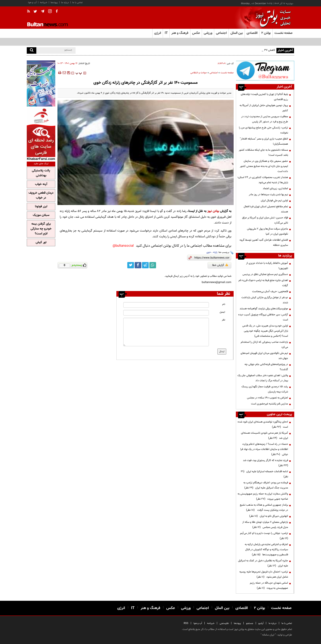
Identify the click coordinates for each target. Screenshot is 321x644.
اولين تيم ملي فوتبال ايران (274, 201)
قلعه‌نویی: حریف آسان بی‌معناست (270, 291)
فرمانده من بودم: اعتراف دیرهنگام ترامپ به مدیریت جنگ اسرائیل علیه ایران (266, 485)
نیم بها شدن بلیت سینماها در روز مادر (268, 195)
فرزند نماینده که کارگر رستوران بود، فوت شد (265, 463)
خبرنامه (44, 3)
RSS (186, 623)
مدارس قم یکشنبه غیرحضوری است (270, 404)
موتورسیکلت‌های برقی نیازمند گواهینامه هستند (264, 309)
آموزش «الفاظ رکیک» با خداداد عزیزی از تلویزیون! (267, 266)
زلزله (215, 252)
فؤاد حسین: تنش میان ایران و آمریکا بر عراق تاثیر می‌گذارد (265, 220)
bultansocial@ (123, 246)
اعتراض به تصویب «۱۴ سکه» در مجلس (267, 398)
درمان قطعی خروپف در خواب (41, 195)
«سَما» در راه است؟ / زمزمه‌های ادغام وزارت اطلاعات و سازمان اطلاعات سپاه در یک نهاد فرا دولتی (264, 449)
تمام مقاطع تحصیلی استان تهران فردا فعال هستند (266, 209)
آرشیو (261, 623)
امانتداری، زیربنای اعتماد (275, 189)
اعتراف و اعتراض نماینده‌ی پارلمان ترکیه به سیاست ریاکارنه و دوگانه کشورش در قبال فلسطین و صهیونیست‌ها (266, 550)
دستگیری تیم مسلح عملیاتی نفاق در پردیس (265, 274)
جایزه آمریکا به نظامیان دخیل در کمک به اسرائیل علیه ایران (263, 563)
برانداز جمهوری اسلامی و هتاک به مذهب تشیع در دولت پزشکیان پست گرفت (264, 508)
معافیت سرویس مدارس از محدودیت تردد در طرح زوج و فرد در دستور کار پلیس (265, 119)
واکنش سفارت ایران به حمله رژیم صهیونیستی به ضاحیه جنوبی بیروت (263, 496)
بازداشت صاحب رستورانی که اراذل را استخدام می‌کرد (264, 345)
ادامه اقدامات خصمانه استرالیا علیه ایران (264, 474)
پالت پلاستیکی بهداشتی (41, 173)
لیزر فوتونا (41, 207)
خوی (209, 252)
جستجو (250, 623)
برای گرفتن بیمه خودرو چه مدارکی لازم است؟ (41, 229)
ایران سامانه (268, 635)
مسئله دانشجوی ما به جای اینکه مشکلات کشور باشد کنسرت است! (263, 153)
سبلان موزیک (41, 215)
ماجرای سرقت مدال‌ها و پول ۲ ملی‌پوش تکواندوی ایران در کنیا (267, 231)
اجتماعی (214, 73)
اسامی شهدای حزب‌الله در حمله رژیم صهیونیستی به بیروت (269, 586)
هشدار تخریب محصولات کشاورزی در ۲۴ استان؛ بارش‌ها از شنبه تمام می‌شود (263, 180)
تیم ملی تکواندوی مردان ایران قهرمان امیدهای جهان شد (264, 356)
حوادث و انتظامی (199, 73)
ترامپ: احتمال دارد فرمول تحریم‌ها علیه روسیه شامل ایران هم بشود (264, 574)
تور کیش (41, 242)
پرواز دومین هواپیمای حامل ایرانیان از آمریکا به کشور (264, 108)
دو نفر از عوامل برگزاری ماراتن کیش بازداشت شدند (265, 300)
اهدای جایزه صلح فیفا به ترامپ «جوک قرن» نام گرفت (263, 283)
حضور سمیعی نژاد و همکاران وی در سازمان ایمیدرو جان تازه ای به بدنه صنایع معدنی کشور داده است (264, 166)
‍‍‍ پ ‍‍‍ (79, 73)
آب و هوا (32, 3)
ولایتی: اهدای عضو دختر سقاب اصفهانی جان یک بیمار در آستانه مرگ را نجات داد (263, 378)
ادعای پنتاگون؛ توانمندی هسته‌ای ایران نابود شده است (263, 424)
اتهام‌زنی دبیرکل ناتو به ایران (269, 516)
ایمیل (222, 312)
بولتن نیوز (213, 211)
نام (224, 304)
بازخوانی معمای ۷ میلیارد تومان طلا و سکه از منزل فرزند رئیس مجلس (265, 525)
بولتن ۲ (266, 33)
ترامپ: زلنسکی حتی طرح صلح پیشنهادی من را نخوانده (263, 130)
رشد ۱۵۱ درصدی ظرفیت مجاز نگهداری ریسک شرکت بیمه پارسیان (265, 389)
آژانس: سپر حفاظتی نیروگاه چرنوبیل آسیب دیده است (263, 317)
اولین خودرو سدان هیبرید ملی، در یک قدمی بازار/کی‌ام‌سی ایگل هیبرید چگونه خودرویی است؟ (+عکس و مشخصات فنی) (265, 331)
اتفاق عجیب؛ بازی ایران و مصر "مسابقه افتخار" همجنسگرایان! (264, 141)
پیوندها (54, 3)
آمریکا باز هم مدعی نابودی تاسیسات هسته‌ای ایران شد (264, 436)
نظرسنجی (224, 623)
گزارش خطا (220, 265)
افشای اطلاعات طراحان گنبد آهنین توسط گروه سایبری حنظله (264, 243)
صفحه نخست (283, 33)
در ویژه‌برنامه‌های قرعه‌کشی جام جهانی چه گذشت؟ (266, 367)
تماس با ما (77, 3)
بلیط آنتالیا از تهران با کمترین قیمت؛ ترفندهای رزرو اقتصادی (264, 97)
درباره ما (65, 3)
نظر (223, 320)
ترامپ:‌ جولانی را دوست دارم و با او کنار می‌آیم (263, 536)
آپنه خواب (41, 184)
